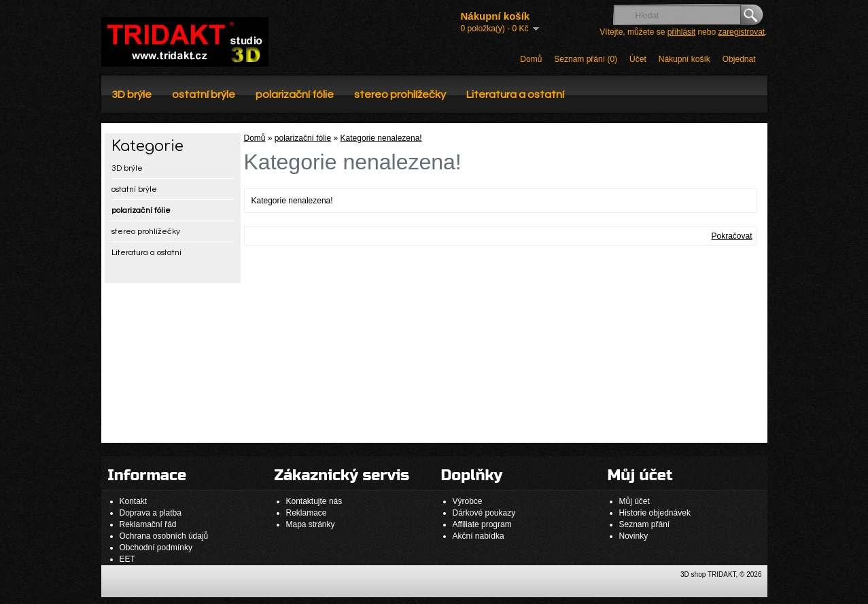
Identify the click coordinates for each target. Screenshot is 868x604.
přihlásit (681, 32)
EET (127, 559)
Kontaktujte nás (314, 501)
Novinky (634, 536)
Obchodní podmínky (156, 548)
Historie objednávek (655, 513)
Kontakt (134, 501)
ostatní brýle (204, 95)
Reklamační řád (148, 524)
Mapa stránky (311, 524)
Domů (531, 59)
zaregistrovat (741, 32)
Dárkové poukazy (484, 513)
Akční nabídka (479, 536)
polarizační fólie (295, 95)
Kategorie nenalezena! (381, 138)
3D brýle (132, 95)
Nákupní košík (684, 59)
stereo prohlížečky (400, 95)
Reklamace (307, 513)
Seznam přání (645, 524)
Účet (638, 59)
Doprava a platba (151, 513)
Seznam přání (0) (586, 59)
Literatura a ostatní (515, 95)
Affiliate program (482, 524)
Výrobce (468, 501)
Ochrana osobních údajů (164, 536)
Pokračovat (731, 236)
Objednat (739, 59)
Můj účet (635, 501)
